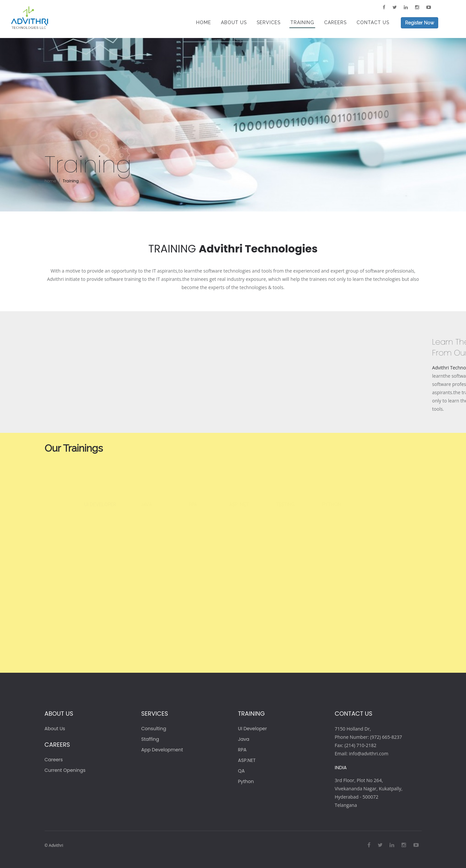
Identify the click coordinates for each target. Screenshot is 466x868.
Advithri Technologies (258, 249)
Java (244, 739)
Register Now (420, 23)
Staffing (150, 739)
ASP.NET (247, 760)
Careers (54, 760)
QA (241, 771)
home (50, 181)
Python (246, 781)
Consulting (154, 729)
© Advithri (54, 845)
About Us (55, 729)
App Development (162, 750)
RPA (242, 750)
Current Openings (65, 770)
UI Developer (253, 729)
